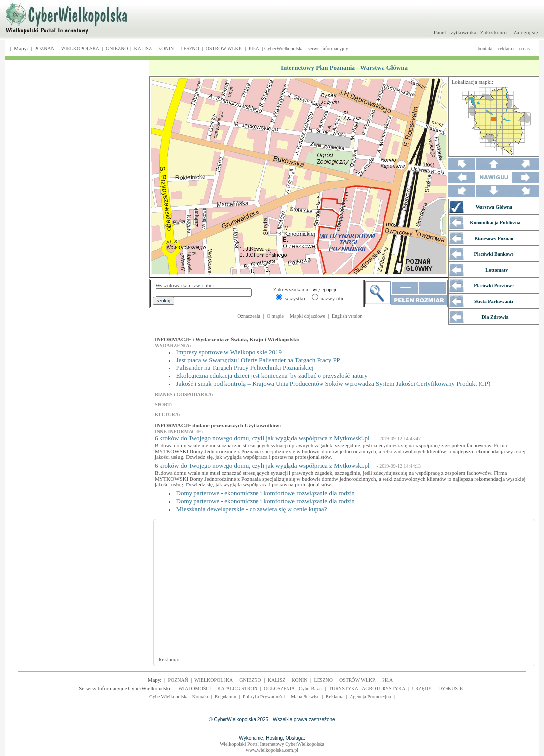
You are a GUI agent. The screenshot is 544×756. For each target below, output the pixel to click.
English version (347, 316)
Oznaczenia (249, 316)
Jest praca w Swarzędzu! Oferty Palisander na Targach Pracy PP (258, 360)
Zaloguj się (526, 32)
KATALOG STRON (237, 688)
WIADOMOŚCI (194, 688)
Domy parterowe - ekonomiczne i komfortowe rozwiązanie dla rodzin (266, 493)
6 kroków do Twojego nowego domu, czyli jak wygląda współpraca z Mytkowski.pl (262, 438)
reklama (506, 48)
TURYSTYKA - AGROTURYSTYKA (367, 688)
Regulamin (225, 697)
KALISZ (143, 48)
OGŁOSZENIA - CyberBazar (293, 688)
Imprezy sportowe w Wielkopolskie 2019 (229, 352)
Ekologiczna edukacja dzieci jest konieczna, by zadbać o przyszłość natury (272, 376)
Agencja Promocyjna (370, 697)
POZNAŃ (45, 48)
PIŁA (254, 48)
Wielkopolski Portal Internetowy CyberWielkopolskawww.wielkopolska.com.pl (272, 747)
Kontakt (200, 697)
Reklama (335, 697)
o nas (525, 48)
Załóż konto (494, 32)
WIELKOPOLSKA (80, 48)
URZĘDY (422, 688)
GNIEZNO (117, 48)
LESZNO (190, 48)
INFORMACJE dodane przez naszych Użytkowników (217, 425)
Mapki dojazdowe (308, 316)
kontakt (485, 48)
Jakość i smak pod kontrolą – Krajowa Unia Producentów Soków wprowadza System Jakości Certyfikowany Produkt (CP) (334, 383)
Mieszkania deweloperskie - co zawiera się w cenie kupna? (252, 509)
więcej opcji (325, 289)
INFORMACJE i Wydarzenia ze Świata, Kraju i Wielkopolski (226, 339)
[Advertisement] (290, 592)
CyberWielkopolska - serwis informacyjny (306, 48)
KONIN (166, 48)
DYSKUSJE (450, 688)
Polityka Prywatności (264, 697)
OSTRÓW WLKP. (224, 48)
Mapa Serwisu (305, 697)
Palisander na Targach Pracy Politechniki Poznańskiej (245, 368)
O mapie (275, 316)
